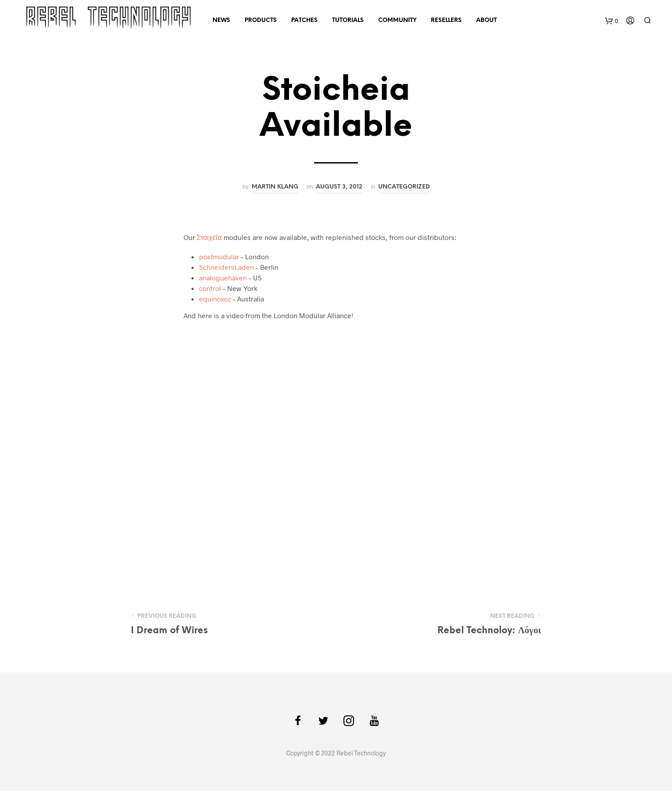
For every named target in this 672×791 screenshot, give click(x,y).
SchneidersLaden (226, 267)
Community (397, 20)
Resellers (446, 20)
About (486, 20)
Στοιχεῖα (209, 237)
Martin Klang (275, 187)
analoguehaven (223, 278)
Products (261, 20)
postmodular (219, 256)
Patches (304, 20)
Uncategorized (404, 187)
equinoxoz (215, 299)
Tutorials (348, 20)
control (210, 288)
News (221, 20)
